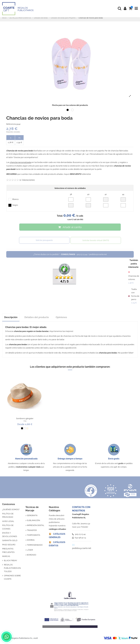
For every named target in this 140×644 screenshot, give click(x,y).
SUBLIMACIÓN (33, 520)
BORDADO (32, 555)
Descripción (11, 317)
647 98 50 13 (79, 538)
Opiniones (61, 317)
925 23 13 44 (79, 534)
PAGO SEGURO (9, 545)
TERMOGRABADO (35, 545)
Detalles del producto (37, 317)
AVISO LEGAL (8, 521)
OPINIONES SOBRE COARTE (12, 577)
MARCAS (6, 556)
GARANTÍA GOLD (10, 540)
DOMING (31, 540)
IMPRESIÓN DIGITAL (36, 525)
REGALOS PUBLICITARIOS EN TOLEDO (12, 568)
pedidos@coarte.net (82, 548)
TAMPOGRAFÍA (34, 535)
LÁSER (30, 550)
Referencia (11, 124)
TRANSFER (32, 530)
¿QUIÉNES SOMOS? (11, 509)
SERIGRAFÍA (32, 515)
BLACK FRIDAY (10, 560)
